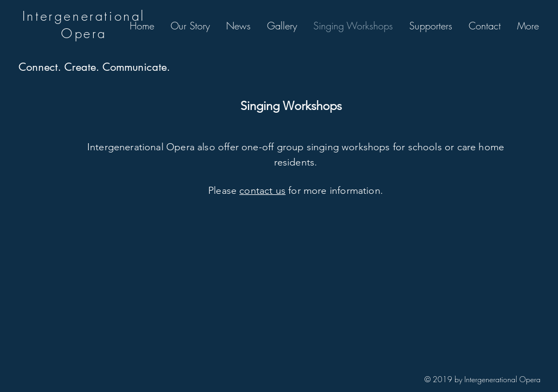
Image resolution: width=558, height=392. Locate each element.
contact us (262, 191)
